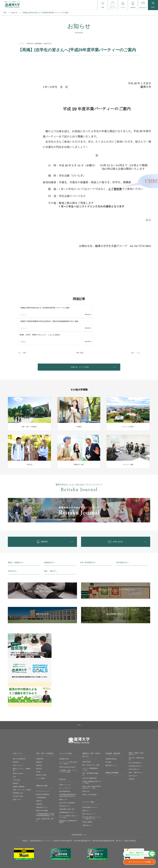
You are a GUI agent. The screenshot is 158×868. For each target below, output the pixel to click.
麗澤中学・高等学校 (73, 817)
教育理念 (16, 738)
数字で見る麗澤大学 (19, 735)
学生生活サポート (65, 782)
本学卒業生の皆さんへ (136, 742)
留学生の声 (86, 767)
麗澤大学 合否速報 (42, 787)
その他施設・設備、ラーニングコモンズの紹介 (68, 747)
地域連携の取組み (111, 735)
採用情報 (74, 862)
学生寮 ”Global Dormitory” (67, 743)
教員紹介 (16, 759)
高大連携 (108, 738)
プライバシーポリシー (40, 862)
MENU (153, 5)
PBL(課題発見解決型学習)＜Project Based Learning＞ (68, 772)
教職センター (63, 776)
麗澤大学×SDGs (18, 750)
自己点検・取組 (18, 772)
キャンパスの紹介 (66, 730)
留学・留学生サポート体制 (91, 741)
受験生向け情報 (42, 762)
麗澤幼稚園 (103, 817)
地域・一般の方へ (50, 547)
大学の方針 (16, 756)
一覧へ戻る (79, 325)
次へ (133, 325)
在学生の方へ (13, 547)
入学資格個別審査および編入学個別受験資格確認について (45, 791)
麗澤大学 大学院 (41, 751)
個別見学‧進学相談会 (43, 771)
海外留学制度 (87, 738)
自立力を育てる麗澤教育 (67, 779)
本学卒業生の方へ (123, 539)
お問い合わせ (133, 752)
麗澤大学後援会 (130, 817)
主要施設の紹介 (64, 735)
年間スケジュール (65, 761)
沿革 (14, 753)
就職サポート (87, 787)
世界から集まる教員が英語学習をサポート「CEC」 (92, 763)
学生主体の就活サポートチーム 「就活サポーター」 (92, 794)
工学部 (38, 748)
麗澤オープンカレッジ (45, 817)
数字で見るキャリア (89, 790)
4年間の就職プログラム (90, 784)
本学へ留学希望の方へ (88, 539)
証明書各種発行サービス (67, 789)
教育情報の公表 (18, 769)
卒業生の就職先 (87, 798)
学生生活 (62, 755)
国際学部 (39, 738)
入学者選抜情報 (41, 774)
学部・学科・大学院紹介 (45, 730)
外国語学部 (40, 735)
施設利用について (111, 741)
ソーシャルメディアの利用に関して (113, 862)
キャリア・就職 (88, 778)
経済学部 (39, 741)
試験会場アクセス (42, 783)
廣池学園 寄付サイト (116, 817)
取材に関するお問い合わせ (89, 862)
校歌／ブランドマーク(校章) (22, 766)
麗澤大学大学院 (60, 817)
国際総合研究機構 (112, 749)
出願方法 (39, 777)
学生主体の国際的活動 (89, 754)
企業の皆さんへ (87, 801)
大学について (18, 730)
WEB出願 (39, 780)
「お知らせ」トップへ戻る (79, 340)
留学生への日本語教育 (89, 771)
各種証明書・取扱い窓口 (67, 785)
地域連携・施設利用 (113, 730)
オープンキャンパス (42, 767)
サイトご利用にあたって (59, 862)
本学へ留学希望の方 (135, 739)
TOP (5, 13)
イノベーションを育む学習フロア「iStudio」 (68, 739)
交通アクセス (17, 776)
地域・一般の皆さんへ (136, 749)
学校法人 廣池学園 (29, 817)
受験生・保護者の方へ (16, 539)
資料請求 (131, 755)
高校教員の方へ (50, 539)
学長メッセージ (18, 741)
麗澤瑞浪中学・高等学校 (90, 817)
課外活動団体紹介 (65, 767)
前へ (25, 325)
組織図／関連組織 (19, 763)
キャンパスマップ (65, 764)
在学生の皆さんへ (134, 745)
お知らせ (14, 13)
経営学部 (39, 745)
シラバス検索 (40, 754)
